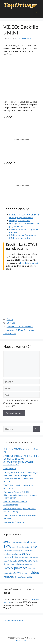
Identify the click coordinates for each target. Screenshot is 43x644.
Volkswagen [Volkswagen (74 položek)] (10, 577)
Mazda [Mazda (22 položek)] (6, 561)
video (15, 323)
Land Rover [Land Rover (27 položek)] (20, 557)
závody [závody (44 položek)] (23, 577)
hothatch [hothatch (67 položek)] (31, 550)
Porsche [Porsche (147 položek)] (9, 568)
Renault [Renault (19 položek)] (6, 573)
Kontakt (7, 620)
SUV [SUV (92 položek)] (17, 573)
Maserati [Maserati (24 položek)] (36, 557)
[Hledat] (36, 429)
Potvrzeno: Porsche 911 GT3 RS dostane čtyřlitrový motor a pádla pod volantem (20, 495)
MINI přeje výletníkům (19, 221)
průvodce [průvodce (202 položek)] (21, 568)
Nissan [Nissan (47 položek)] (6, 564)
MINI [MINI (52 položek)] (30, 561)
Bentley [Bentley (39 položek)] (33, 542)
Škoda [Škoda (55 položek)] (30, 577)
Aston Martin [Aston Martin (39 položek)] (18, 542)
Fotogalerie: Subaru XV (14, 522)
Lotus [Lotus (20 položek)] (31, 557)
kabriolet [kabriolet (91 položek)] (26, 554)
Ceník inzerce (17, 620)
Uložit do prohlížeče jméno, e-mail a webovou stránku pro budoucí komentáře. (22, 403)
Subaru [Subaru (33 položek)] (11, 573)
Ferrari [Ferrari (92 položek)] (34, 547)
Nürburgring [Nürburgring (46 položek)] (21, 564)
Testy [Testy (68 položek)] (22, 573)
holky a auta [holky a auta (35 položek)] (21, 551)
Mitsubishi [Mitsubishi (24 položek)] (36, 561)
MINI (9, 323)
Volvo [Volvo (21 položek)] (18, 577)
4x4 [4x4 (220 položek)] (6, 542)
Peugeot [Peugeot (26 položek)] (30, 564)
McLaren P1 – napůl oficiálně (20, 327)
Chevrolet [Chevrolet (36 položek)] (21, 547)
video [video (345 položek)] (35, 573)
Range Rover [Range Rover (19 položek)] (31, 569)
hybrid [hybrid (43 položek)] (6, 554)
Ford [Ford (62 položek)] (6, 550)
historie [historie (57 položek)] (12, 550)
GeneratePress (21, 640)
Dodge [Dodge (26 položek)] (27, 547)
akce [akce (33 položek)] (11, 542)
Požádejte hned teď (29, 263)
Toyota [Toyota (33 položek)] (28, 573)
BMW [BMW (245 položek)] (7, 546)
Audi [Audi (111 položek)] (27, 542)
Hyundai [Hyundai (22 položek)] (12, 554)
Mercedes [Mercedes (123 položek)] (21, 561)
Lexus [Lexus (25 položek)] (27, 557)
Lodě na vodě (10, 469)
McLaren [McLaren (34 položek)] (11, 561)
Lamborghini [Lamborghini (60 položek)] (10, 557)
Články (10, 320)
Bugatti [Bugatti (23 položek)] (14, 547)
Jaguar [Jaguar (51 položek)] (18, 554)
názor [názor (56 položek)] (13, 564)
